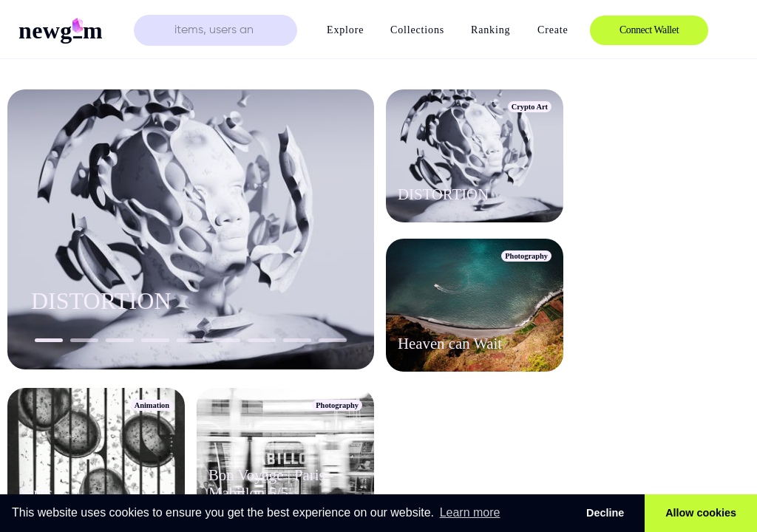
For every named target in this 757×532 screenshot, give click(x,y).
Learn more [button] (470, 512)
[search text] (215, 30)
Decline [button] (605, 513)
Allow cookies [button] (701, 513)
